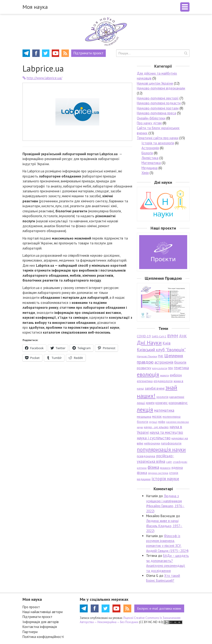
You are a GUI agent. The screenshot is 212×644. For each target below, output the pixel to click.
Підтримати (88, 53)
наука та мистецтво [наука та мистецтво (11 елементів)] (166, 432)
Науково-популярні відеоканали (161, 88)
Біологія (147, 153)
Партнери (30, 632)
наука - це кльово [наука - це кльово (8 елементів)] (156, 427)
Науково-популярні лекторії (158, 98)
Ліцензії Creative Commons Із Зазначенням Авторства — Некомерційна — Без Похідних (130, 620)
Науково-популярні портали (158, 108)
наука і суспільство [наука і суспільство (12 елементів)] (154, 438)
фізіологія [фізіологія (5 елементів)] (165, 468)
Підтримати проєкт (37, 617)
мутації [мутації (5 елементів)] (153, 422)
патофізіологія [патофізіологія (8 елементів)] (171, 443)
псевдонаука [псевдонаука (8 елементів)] (146, 456)
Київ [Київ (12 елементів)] (167, 343)
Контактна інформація (40, 627)
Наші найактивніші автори (43, 612)
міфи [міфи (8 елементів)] (162, 422)
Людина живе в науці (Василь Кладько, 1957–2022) (164, 526)
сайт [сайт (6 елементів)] (169, 462)
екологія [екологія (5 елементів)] (164, 375)
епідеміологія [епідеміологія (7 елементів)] (163, 381)
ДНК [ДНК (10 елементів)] (183, 336)
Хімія (145, 173)
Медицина (149, 168)
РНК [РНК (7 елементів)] (161, 356)
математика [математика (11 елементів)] (164, 410)
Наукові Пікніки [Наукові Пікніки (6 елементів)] (147, 356)
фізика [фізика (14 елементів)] (153, 467)
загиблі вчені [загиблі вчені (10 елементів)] (155, 388)
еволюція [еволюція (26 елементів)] (148, 374)
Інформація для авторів (41, 622)
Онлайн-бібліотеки (151, 118)
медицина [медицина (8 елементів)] (144, 417)
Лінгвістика (150, 158)
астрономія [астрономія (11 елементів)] (164, 362)
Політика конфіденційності (43, 637)
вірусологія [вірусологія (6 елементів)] (160, 368)
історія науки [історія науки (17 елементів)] (165, 478)
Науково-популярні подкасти (159, 103)
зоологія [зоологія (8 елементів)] (162, 397)
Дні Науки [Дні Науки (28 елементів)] (149, 343)
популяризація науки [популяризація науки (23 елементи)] (161, 449)
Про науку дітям (149, 123)
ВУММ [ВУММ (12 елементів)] (173, 336)
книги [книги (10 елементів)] (150, 403)
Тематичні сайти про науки (158, 138)
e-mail (159, 608)
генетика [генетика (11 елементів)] (181, 368)
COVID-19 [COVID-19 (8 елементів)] (144, 336)
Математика (151, 163)
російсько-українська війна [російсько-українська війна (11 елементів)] (155, 459)
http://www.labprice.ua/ (42, 78)
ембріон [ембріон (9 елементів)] (176, 375)
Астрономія (150, 148)
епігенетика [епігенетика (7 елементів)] (145, 381)
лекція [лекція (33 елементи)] (145, 409)
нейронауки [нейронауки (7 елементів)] (152, 443)
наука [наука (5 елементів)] (140, 427)
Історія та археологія (158, 143)
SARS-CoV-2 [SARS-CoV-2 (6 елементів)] (159, 336)
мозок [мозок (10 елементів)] (157, 416)
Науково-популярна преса (156, 113)
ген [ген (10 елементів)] (170, 368)
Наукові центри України (155, 83)
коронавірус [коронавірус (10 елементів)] (178, 403)
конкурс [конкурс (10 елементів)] (162, 403)
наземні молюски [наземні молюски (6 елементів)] (177, 422)
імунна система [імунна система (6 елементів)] (158, 473)
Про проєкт (31, 607)
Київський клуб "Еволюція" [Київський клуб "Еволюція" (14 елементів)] (161, 350)
